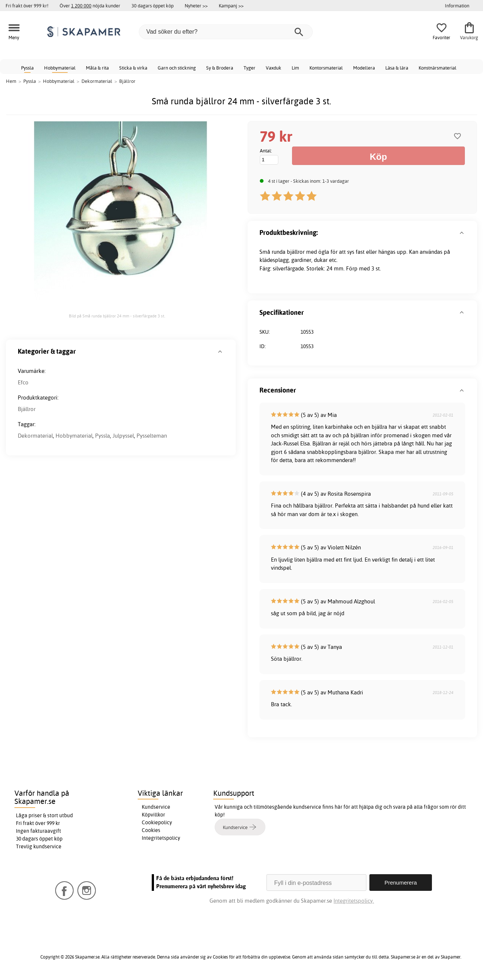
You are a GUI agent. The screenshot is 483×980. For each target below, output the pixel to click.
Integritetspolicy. (354, 901)
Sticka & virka (133, 68)
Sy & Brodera (220, 68)
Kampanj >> (231, 6)
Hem (11, 81)
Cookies (151, 830)
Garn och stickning (177, 68)
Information (457, 6)
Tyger (249, 68)
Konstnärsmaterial (437, 68)
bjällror (296, 252)
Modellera (364, 68)
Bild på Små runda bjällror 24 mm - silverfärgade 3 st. (117, 316)
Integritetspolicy (161, 838)
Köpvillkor (153, 815)
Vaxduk (274, 68)
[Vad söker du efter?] (226, 32)
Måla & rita (97, 68)
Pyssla (27, 68)
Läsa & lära (397, 68)
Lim (295, 68)
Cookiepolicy (157, 822)
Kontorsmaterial (326, 68)
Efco (23, 382)
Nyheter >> (196, 6)
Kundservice (156, 807)
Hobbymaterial (60, 68)
